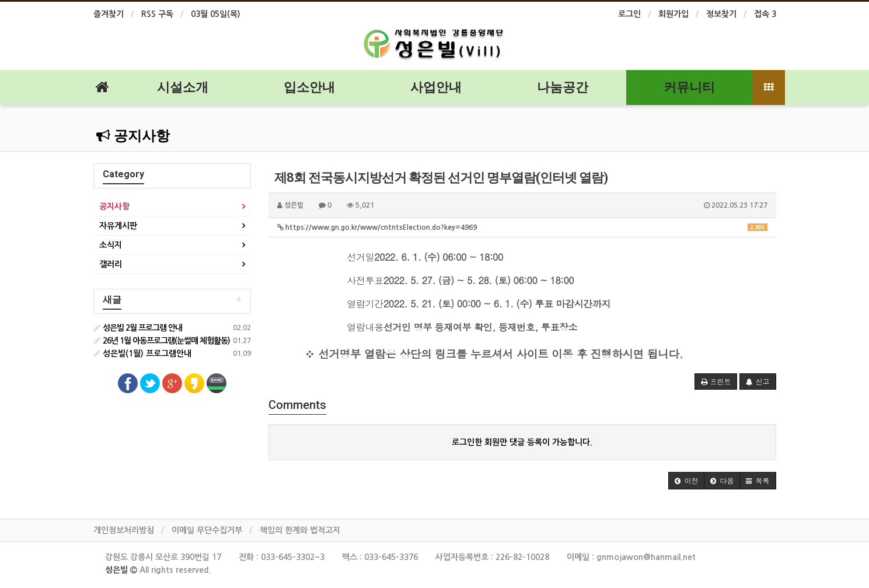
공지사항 (133, 136)
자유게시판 (118, 226)
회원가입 (673, 14)
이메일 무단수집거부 (207, 530)
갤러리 (111, 264)
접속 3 (765, 14)
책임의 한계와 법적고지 (300, 530)
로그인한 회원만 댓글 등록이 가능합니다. (522, 442)
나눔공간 (563, 87)
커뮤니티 (689, 87)
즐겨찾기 (109, 14)
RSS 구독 (157, 14)
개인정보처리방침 (124, 530)
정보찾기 (721, 14)
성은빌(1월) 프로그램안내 (142, 353)
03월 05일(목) (216, 14)
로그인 (629, 14)
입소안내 (309, 87)
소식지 (111, 245)
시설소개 (183, 87)
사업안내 (436, 87)
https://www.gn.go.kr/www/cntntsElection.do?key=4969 (522, 227)
